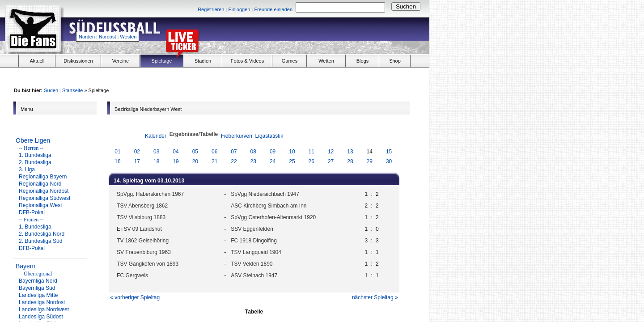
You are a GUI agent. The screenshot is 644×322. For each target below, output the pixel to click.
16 (117, 161)
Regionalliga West (40, 205)
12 (331, 152)
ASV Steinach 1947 (254, 275)
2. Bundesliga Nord (42, 234)
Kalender (156, 136)
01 (117, 152)
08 (253, 152)
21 (214, 161)
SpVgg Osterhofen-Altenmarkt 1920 (273, 217)
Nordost (108, 37)
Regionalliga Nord (40, 184)
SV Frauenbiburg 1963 (144, 252)
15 (389, 152)
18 (156, 161)
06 (214, 152)
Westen (128, 37)
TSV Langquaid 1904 (256, 252)
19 (176, 161)
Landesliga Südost (41, 317)
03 (156, 152)
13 (350, 152)
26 (311, 161)
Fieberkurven (237, 136)
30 (389, 161)
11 (311, 152)
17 (137, 161)
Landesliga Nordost (42, 302)
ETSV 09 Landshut (139, 229)
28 (350, 161)
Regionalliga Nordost (44, 191)
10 (292, 152)
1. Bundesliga (35, 155)
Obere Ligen (33, 140)
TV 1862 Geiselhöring (143, 241)
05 (195, 152)
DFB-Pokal (32, 212)
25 (292, 161)
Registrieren (211, 9)
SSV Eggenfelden (252, 229)
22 (234, 161)
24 (273, 161)
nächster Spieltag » (375, 297)
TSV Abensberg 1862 (142, 206)
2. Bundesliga (35, 162)
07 (234, 152)
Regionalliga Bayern (43, 177)
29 (370, 161)
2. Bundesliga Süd (40, 241)
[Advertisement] (325, 34)
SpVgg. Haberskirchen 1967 (150, 194)
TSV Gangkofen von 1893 (148, 264)
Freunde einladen (273, 9)
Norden (87, 37)
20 (195, 161)
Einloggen (239, 9)
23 (253, 161)
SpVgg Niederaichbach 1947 (265, 194)
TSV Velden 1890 (252, 264)
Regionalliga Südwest (44, 198)
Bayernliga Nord (38, 281)
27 (331, 161)
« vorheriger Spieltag (135, 297)
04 (176, 152)
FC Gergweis (132, 275)
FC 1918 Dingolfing (254, 241)
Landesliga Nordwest (44, 309)
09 (273, 152)
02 (137, 152)
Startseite (72, 90)
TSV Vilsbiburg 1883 (141, 217)
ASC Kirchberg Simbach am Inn (269, 206)
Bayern (25, 266)
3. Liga (27, 169)
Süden (51, 90)
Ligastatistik (269, 136)
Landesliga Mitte (38, 295)
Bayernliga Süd (37, 288)
